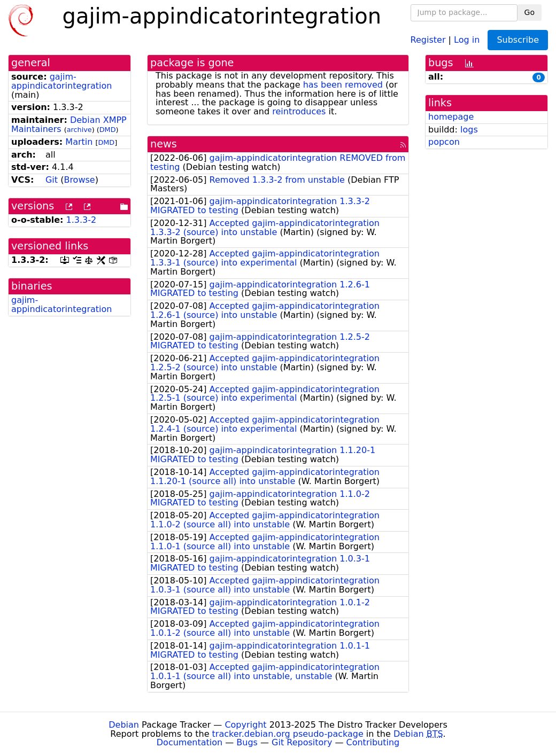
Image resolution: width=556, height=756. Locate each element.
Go (530, 12)
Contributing (373, 742)
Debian (124, 725)
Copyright (245, 725)
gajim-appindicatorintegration (61, 81)
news (164, 144)
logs (469, 130)
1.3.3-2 (82, 220)
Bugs (247, 742)
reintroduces (299, 111)
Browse (79, 180)
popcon (444, 142)
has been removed (343, 85)
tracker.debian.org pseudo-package (288, 734)
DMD (108, 130)
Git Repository (302, 742)
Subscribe (518, 40)
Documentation (190, 742)
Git (52, 180)
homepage (451, 117)
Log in (467, 39)
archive (79, 130)
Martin (79, 142)
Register (428, 39)
